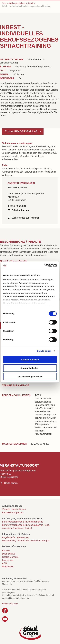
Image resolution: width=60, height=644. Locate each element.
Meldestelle (8, 567)
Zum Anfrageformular (22, 131)
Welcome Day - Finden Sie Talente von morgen (26, 541)
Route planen (11, 483)
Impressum (8, 560)
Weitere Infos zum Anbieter (25, 218)
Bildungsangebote (17, 3)
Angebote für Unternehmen (16, 537)
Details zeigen (44, 351)
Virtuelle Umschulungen (14, 509)
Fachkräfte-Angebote (13, 513)
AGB (5, 563)
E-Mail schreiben (20, 210)
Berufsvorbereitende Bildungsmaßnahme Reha (26, 525)
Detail (31, 3)
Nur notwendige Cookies (30, 377)
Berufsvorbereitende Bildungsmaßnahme (23, 522)
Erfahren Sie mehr (10, 604)
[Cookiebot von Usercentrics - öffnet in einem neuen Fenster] (44, 265)
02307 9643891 (18, 206)
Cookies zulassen (30, 360)
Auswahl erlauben (30, 368)
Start (4, 3)
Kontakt (6, 551)
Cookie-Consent (10, 557)
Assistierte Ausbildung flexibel (17, 528)
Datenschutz (8, 554)
